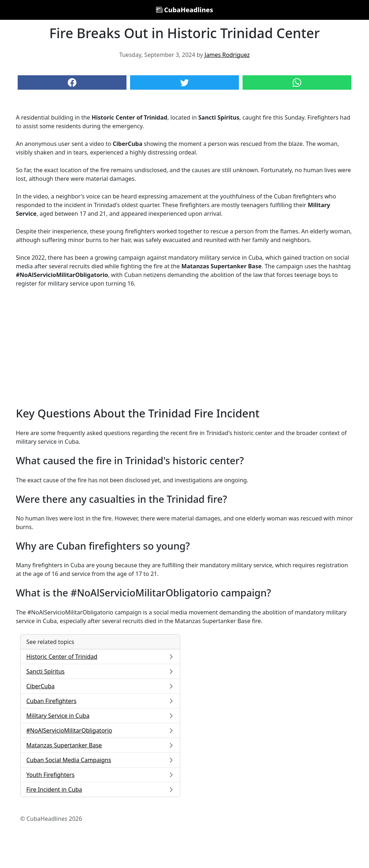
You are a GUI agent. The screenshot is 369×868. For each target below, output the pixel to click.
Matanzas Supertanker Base (100, 745)
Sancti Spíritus (100, 671)
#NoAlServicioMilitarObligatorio (100, 730)
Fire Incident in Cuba (100, 789)
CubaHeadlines (185, 10)
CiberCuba (100, 686)
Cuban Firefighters (100, 701)
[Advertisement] (184, 347)
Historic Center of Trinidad (100, 657)
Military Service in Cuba (100, 716)
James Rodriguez (227, 55)
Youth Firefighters (100, 775)
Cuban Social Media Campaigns (100, 760)
